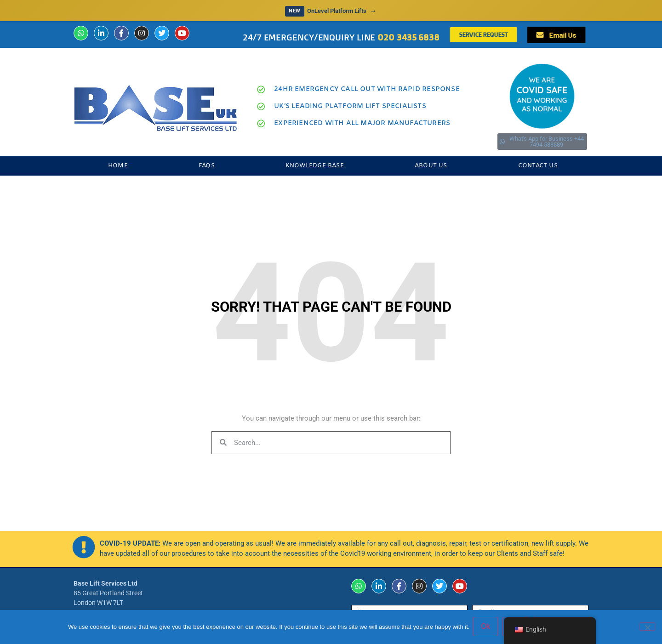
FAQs (207, 166)
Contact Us (538, 166)
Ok (486, 627)
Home (118, 166)
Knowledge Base (315, 166)
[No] (647, 627)
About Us (431, 166)
